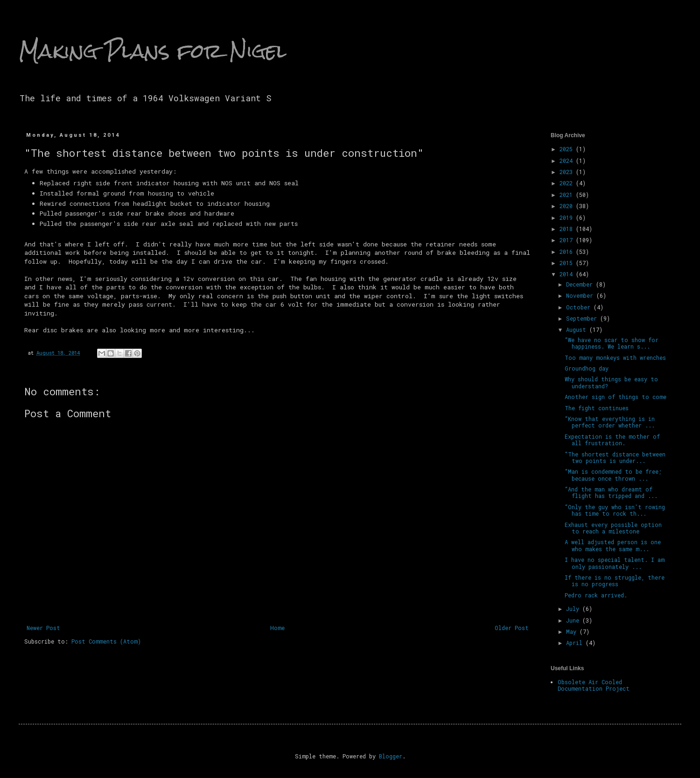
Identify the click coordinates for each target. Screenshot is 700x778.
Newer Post (43, 628)
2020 (568, 206)
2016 (568, 252)
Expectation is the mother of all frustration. (612, 440)
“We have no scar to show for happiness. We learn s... (612, 343)
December (581, 284)
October (580, 307)
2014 (568, 274)
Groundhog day (587, 368)
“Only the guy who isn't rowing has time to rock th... (615, 510)
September (583, 318)
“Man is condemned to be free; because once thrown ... (613, 475)
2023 (568, 172)
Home (277, 628)
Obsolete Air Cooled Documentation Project (594, 685)
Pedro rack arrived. (596, 595)
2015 (568, 263)
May (573, 631)
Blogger (391, 756)
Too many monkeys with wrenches (615, 357)
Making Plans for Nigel (153, 51)
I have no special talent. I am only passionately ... (615, 563)
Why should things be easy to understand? (611, 382)
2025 (568, 149)
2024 (568, 161)
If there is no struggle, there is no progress (615, 581)
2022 (568, 183)
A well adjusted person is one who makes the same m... (613, 545)
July (574, 609)
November (581, 295)
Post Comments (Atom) (106, 641)
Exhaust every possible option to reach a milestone (613, 528)
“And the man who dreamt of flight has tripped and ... (611, 492)
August (578, 329)
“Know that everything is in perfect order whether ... (610, 422)
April (576, 643)
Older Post (512, 628)
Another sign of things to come (616, 397)
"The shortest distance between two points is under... (615, 457)
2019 (568, 217)
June (574, 620)
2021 (568, 195)
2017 (568, 240)
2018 (568, 229)
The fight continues (597, 408)
